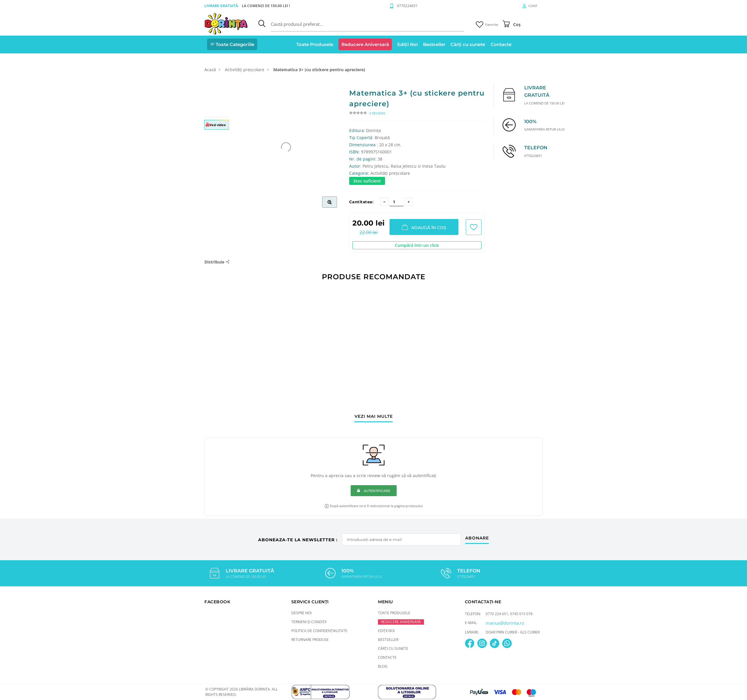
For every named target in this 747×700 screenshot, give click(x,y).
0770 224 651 (497, 614)
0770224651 (407, 6)
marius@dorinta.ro (505, 623)
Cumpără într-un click (417, 245)
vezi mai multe (374, 417)
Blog (383, 666)
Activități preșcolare (245, 70)
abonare (477, 538)
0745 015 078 (521, 614)
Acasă (210, 70)
